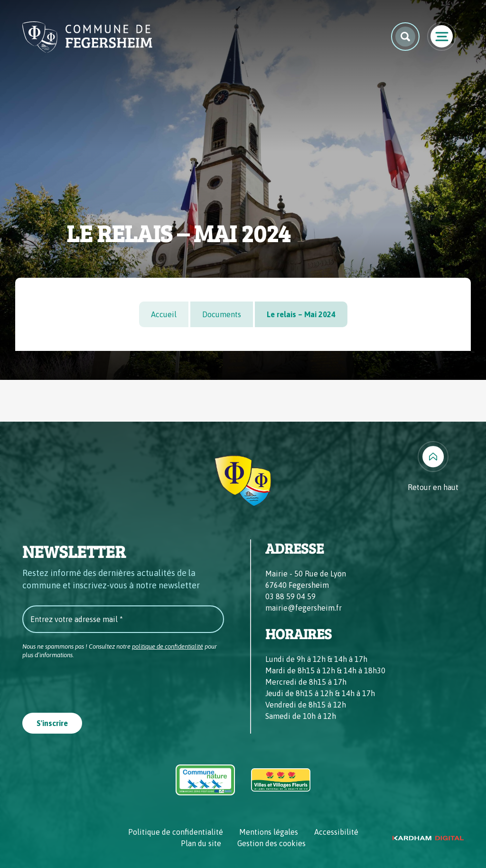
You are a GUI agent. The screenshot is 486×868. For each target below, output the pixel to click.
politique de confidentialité (168, 646)
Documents (222, 314)
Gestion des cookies (271, 843)
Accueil (164, 314)
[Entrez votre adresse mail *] (123, 619)
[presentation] (94, 683)
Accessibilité (336, 832)
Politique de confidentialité (176, 832)
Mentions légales (269, 832)
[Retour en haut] (433, 467)
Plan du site (201, 843)
